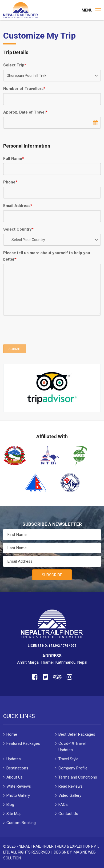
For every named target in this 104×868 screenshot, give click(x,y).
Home (12, 734)
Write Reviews (19, 786)
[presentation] (44, 330)
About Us (15, 777)
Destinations (17, 768)
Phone (10, 182)
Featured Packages (23, 743)
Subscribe (52, 575)
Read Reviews (71, 786)
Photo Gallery (18, 795)
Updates (14, 759)
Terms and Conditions (78, 777)
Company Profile (73, 768)
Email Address (18, 206)
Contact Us (68, 814)
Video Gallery (70, 795)
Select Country (18, 229)
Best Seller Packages (77, 734)
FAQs (63, 805)
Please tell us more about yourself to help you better (47, 256)
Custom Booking (21, 823)
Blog (10, 805)
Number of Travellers (24, 89)
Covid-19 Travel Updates (72, 747)
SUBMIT (15, 349)
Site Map (14, 814)
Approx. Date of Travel (25, 112)
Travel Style (68, 759)
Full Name (14, 159)
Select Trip (15, 65)
